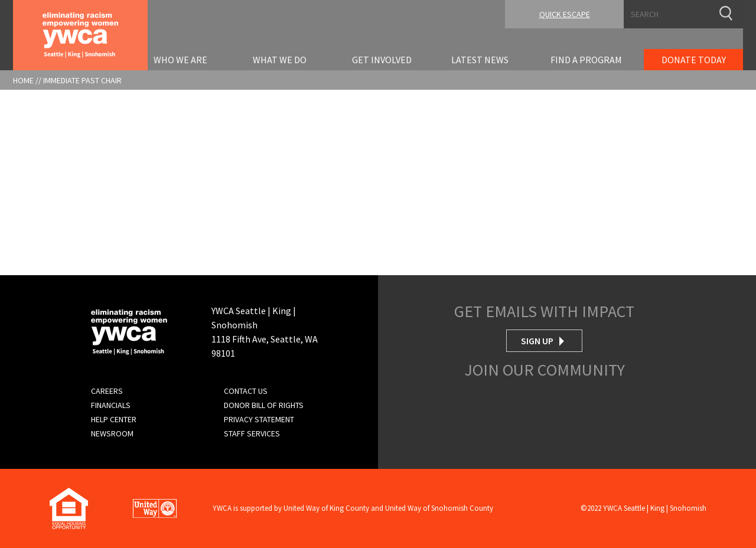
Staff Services (252, 433)
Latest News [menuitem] (480, 60)
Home (23, 80)
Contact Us (246, 391)
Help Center (114, 419)
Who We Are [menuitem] (180, 60)
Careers (107, 391)
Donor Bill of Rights (264, 405)
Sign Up (537, 341)
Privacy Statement (259, 419)
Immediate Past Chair (82, 80)
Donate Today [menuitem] (694, 60)
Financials (111, 405)
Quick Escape (565, 14)
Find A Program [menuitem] (586, 60)
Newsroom (112, 433)
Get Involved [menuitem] (382, 60)
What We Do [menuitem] (280, 60)
